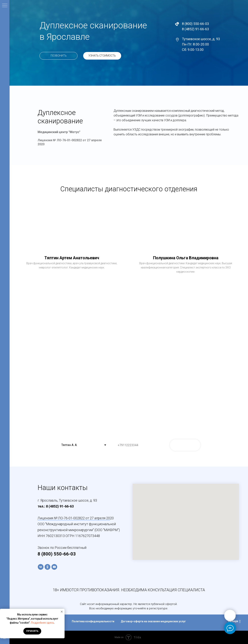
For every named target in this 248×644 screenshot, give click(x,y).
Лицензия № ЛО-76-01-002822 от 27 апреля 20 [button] (74, 518)
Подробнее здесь (43, 623)
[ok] (47, 567)
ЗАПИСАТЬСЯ (185, 445)
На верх (234, 621)
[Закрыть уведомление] (62, 612)
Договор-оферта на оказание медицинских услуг (153, 621)
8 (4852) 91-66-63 (195, 29)
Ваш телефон (123, 437)
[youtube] (54, 567)
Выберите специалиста (74, 437)
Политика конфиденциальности (93, 621)
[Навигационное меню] (5, 6)
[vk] (41, 567)
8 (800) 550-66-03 (195, 24)
